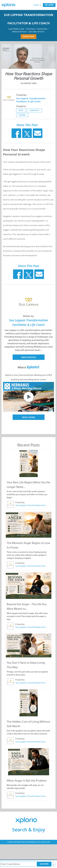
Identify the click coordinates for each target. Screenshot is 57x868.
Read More (29, 417)
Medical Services (19, 32)
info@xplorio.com (34, 842)
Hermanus (31, 29)
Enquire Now (28, 36)
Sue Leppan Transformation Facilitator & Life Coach (31, 100)
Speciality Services (36, 32)
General (22, 115)
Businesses (42, 29)
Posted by (20, 502)
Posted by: (21, 95)
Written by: (28, 316)
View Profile (28, 357)
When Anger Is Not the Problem (27, 781)
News (21, 110)
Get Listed (49, 5)
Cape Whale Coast (16, 29)
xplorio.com (46, 842)
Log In (36, 5)
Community (34, 110)
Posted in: (21, 106)
